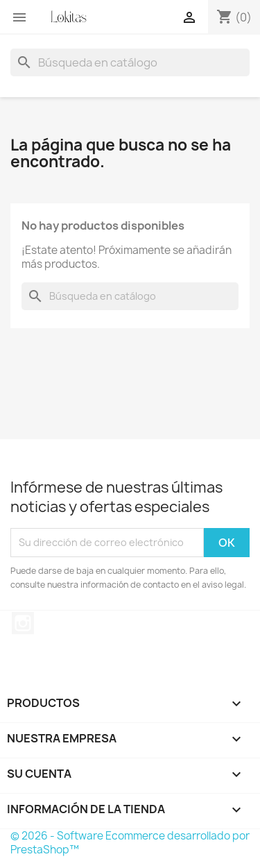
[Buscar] (130, 62)
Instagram (23, 623)
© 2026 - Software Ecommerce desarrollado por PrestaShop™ (130, 843)
